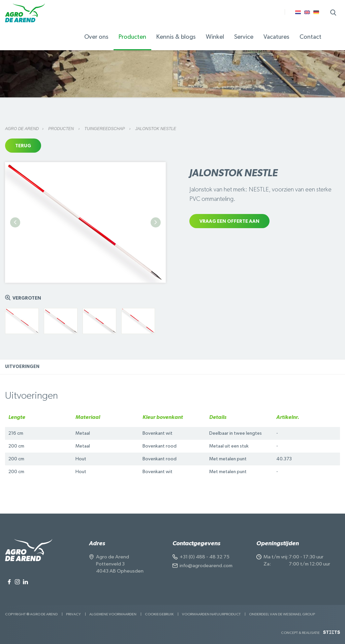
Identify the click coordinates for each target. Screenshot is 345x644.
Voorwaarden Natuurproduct (211, 614)
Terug (23, 146)
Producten (61, 129)
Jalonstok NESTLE (156, 129)
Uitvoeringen (22, 367)
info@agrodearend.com (206, 566)
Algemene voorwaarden (113, 614)
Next (156, 222)
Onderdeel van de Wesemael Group (282, 614)
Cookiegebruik (159, 614)
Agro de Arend (22, 129)
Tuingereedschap (105, 129)
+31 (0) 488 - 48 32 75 (205, 557)
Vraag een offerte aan (229, 221)
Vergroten (27, 298)
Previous (15, 222)
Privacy (73, 614)
